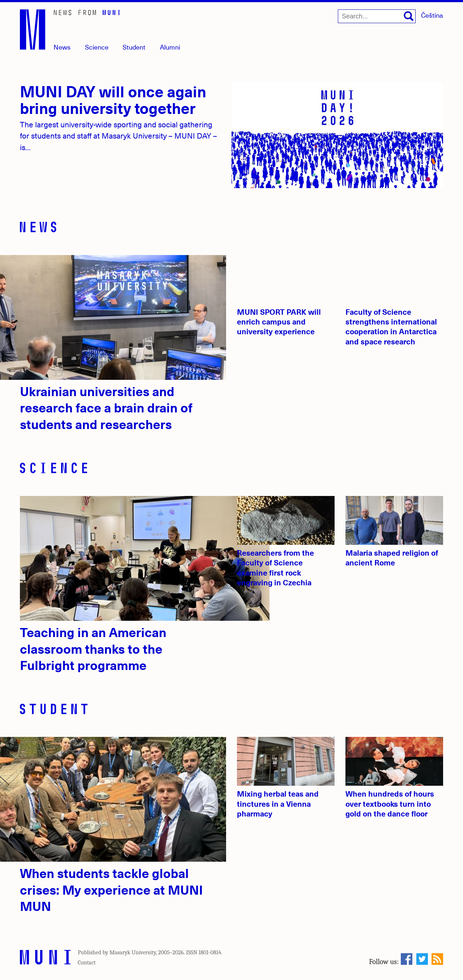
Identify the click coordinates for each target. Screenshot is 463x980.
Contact (87, 963)
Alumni (170, 47)
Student (134, 47)
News (62, 47)
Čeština (432, 15)
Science (97, 47)
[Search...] (377, 16)
